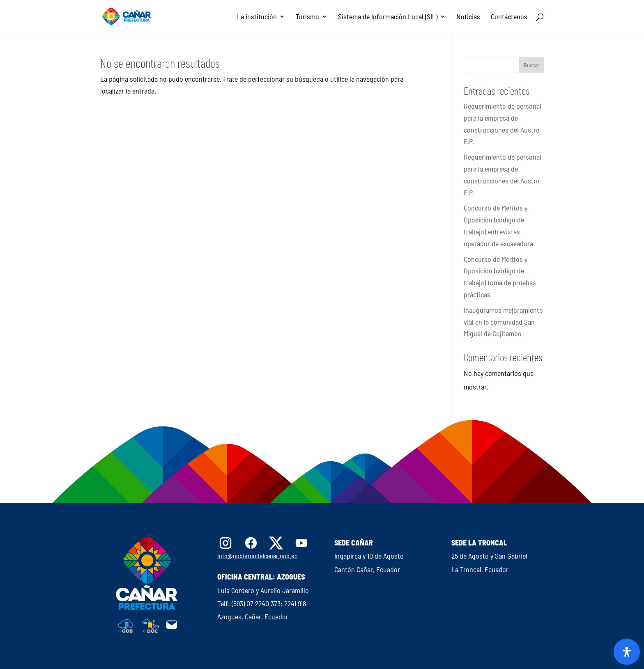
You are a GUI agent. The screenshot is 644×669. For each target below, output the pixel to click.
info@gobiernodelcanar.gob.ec (257, 556)
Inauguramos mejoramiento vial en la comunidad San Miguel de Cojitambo (503, 322)
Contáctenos (509, 17)
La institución (257, 17)
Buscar (531, 65)
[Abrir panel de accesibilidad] (627, 652)
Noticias (468, 17)
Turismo (307, 17)
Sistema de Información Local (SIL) (388, 17)
